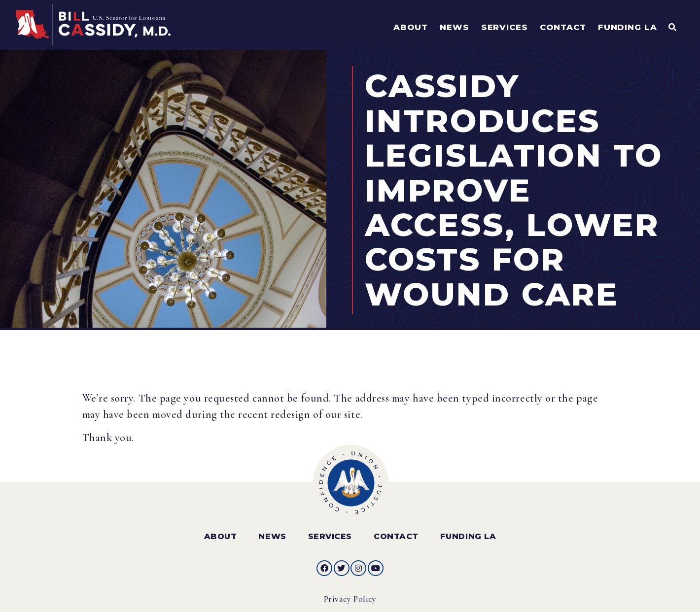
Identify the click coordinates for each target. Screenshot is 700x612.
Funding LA (468, 533)
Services (330, 533)
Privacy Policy (350, 595)
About (221, 533)
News (272, 533)
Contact (396, 533)
